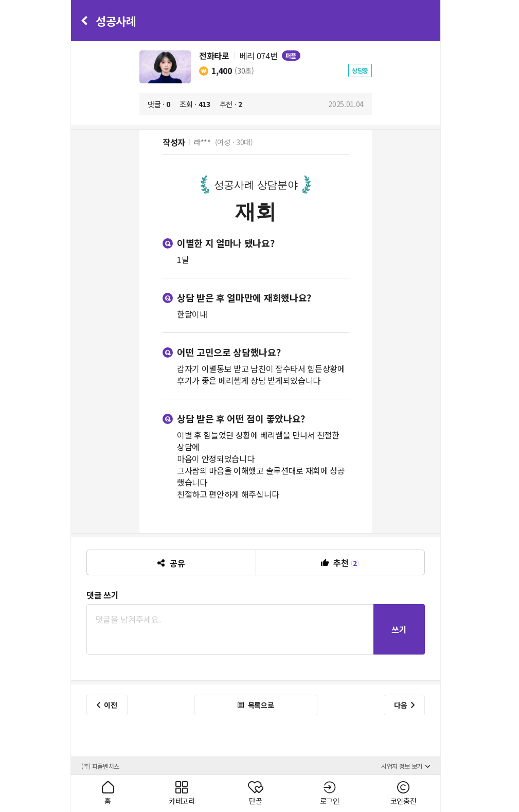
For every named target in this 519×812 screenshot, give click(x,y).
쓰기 (399, 629)
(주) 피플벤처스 (100, 766)
